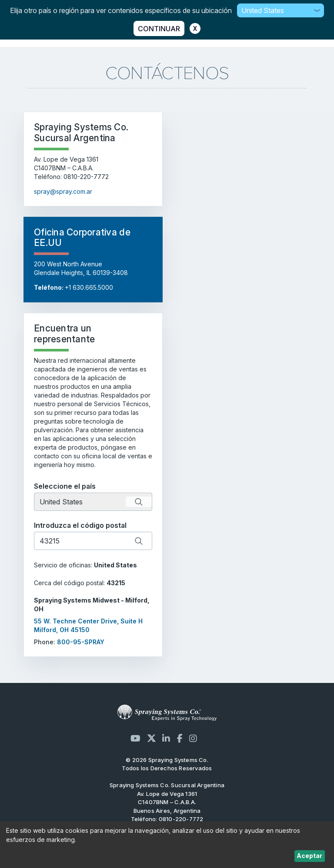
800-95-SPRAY (81, 642)
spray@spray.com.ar (63, 191)
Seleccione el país (65, 486)
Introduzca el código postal (80, 525)
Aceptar (309, 856)
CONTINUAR (159, 29)
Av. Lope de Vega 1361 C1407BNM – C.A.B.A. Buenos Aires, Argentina (167, 802)
